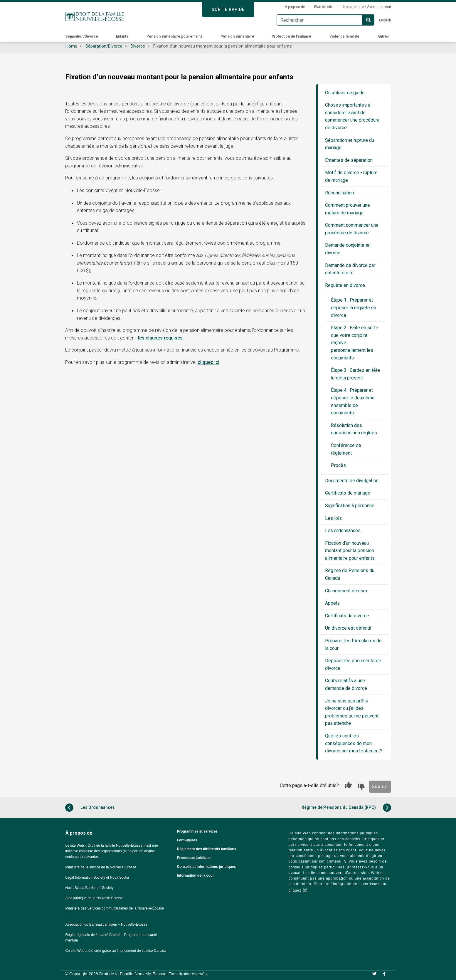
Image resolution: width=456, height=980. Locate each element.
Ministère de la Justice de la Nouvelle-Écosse (104, 867)
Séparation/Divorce (82, 36)
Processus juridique (194, 858)
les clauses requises (160, 338)
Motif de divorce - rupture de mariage (351, 176)
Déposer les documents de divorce (353, 664)
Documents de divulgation (352, 481)
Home (71, 46)
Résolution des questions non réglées (354, 429)
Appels (332, 603)
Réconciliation (339, 193)
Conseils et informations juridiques (207, 867)
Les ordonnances (343, 531)
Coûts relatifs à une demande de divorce (346, 684)
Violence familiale (345, 36)
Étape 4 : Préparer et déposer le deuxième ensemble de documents (353, 401)
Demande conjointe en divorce (348, 249)
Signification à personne (350, 506)
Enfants (123, 36)
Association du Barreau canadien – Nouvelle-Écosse (109, 924)
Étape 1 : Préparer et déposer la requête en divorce (354, 307)
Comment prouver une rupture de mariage (348, 209)
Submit (380, 786)
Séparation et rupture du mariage (350, 144)
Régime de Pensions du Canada (350, 574)
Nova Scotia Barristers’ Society (92, 888)
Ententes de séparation (349, 160)
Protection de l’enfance (292, 36)
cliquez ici (208, 362)
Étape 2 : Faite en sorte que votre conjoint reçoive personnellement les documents (355, 343)
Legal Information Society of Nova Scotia (100, 878)
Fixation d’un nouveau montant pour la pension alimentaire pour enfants (350, 551)
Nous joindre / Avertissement (367, 7)
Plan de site (324, 7)
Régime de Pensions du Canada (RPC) (346, 808)
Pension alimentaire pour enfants (175, 36)
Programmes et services (197, 831)
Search (368, 20)
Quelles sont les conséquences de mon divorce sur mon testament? (354, 743)
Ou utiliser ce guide (345, 93)
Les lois (333, 518)
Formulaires (187, 840)
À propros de (295, 7)
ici (305, 890)
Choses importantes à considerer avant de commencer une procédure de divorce (352, 116)
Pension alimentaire (237, 36)
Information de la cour (196, 875)
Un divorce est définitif (348, 628)
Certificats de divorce (347, 616)
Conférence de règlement (346, 449)
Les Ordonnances (90, 808)
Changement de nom (346, 591)
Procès (338, 465)
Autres (384, 36)
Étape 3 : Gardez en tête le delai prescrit (355, 374)
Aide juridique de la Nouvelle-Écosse (97, 898)
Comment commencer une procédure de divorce (352, 229)
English (385, 20)
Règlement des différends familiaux (207, 849)
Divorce (138, 46)
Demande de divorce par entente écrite (350, 269)
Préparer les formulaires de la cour (353, 644)
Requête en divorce (345, 285)
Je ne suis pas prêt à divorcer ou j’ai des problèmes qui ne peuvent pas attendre (352, 712)
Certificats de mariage (348, 493)
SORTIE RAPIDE (228, 9)
